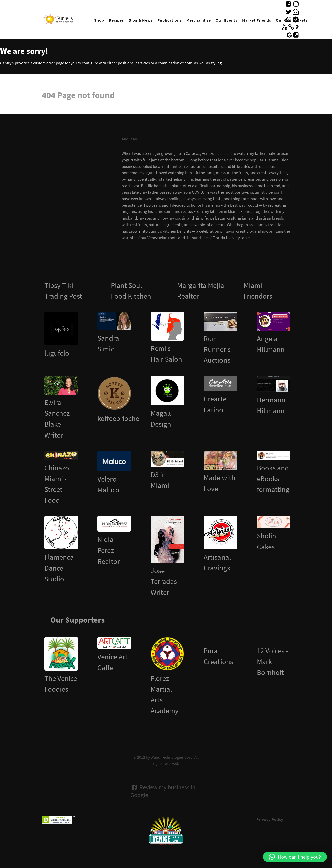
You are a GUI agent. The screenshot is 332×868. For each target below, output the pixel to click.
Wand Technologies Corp (172, 757)
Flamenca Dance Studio (59, 568)
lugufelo (57, 353)
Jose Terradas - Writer (166, 581)
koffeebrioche (118, 418)
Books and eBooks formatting (273, 479)
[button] (295, 857)
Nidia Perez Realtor (109, 550)
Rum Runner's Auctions (217, 349)
